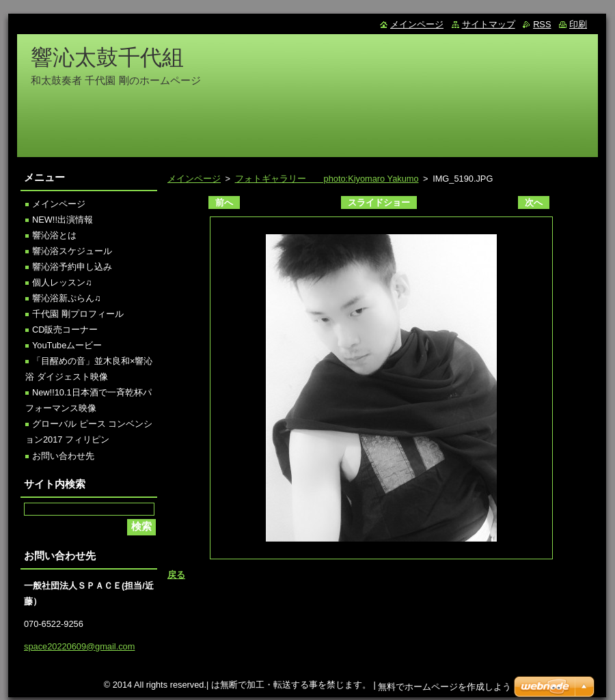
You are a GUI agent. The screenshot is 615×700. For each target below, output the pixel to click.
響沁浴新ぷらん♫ (67, 298)
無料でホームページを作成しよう (445, 687)
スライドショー (379, 202)
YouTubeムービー (67, 345)
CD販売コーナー (65, 330)
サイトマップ (489, 24)
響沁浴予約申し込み (72, 267)
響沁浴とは (54, 235)
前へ (224, 202)
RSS (542, 24)
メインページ (194, 179)
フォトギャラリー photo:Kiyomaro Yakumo (327, 179)
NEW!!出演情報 (63, 220)
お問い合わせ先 (63, 456)
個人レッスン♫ (62, 282)
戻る (176, 575)
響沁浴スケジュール (72, 251)
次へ (534, 202)
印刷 (578, 24)
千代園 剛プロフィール (78, 314)
